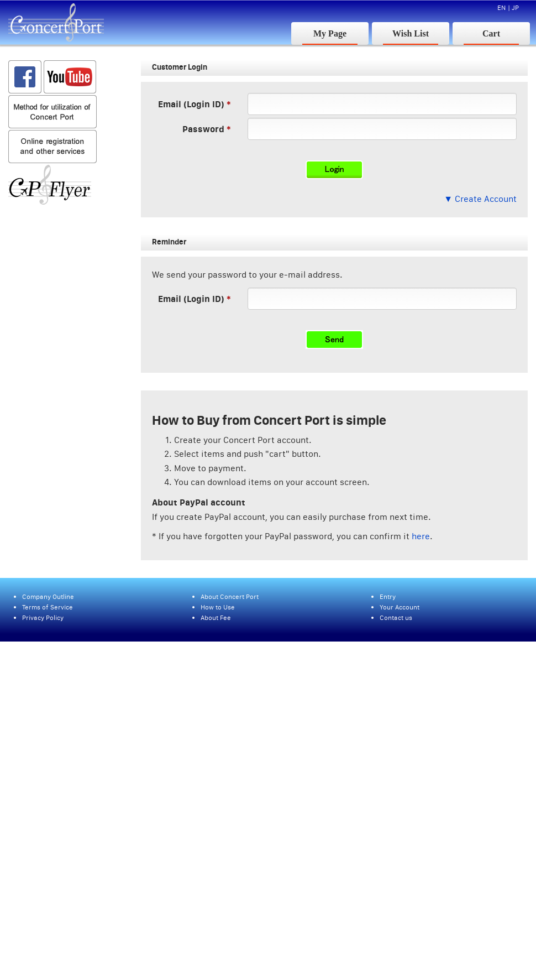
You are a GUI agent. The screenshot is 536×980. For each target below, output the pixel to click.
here (421, 536)
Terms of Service (48, 607)
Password (203, 129)
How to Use (218, 607)
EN (501, 7)
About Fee (216, 617)
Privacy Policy (43, 617)
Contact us (396, 617)
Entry (388, 596)
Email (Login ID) (191, 104)
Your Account (400, 607)
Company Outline (48, 596)
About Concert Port (230, 596)
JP (515, 7)
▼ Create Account (480, 199)
